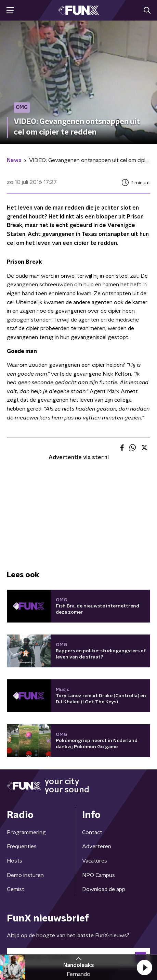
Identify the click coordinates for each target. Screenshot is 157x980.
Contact (92, 832)
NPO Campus (99, 875)
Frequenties (22, 846)
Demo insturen (25, 875)
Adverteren (97, 846)
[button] (144, 967)
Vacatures (95, 861)
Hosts (15, 861)
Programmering (26, 832)
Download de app (104, 889)
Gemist (16, 889)
